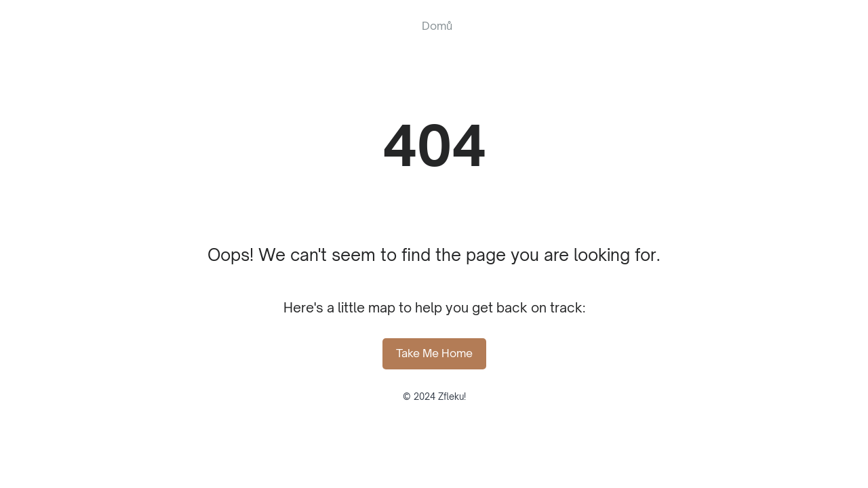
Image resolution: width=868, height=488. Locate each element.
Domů (437, 26)
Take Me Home (434, 353)
